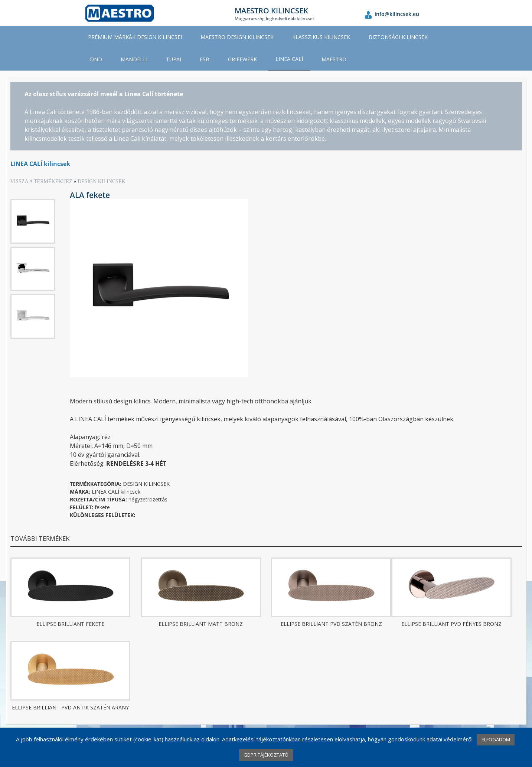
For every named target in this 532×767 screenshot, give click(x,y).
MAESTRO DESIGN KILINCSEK (237, 37)
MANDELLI (134, 59)
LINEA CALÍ (289, 59)
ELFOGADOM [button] (496, 740)
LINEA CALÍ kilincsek (40, 164)
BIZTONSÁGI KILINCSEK (398, 37)
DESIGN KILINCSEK (102, 181)
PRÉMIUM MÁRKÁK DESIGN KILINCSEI (135, 37)
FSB (205, 59)
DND (96, 59)
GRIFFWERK (242, 59)
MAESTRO (334, 59)
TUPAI (174, 59)
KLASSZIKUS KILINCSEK (321, 37)
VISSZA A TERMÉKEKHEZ (42, 181)
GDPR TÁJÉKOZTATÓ (266, 755)
